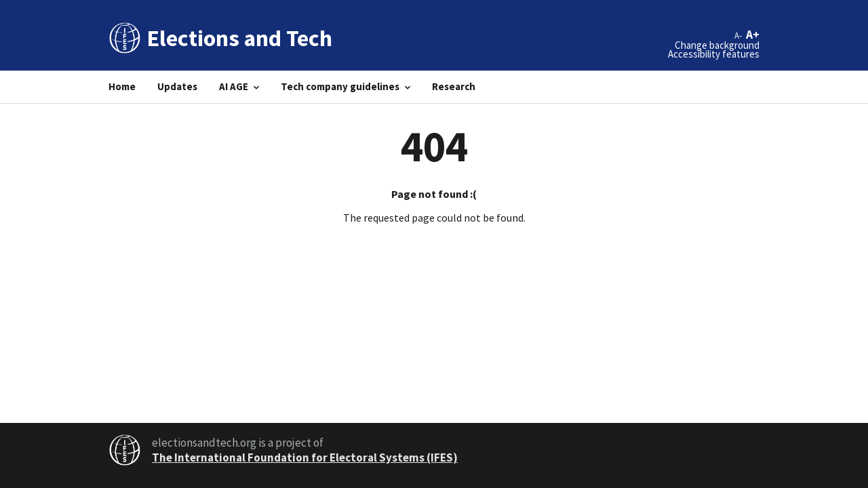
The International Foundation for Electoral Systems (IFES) (305, 457)
